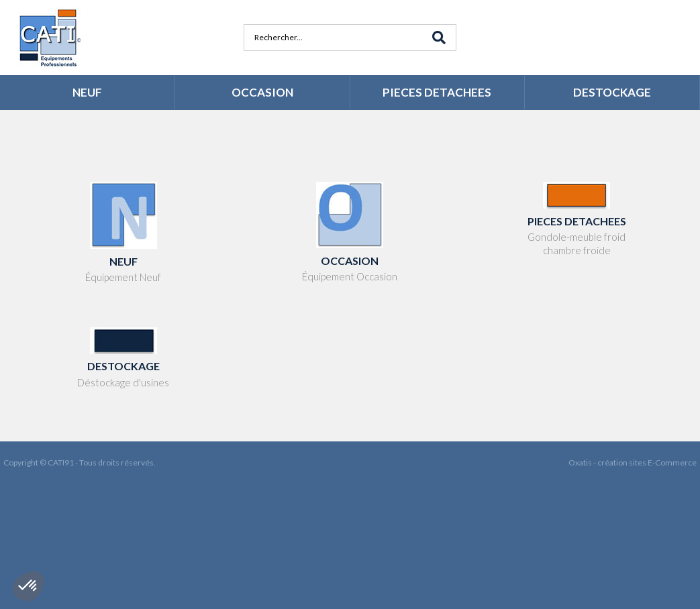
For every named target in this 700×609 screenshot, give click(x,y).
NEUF (87, 92)
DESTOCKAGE (612, 92)
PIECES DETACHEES (437, 92)
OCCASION (262, 92)
